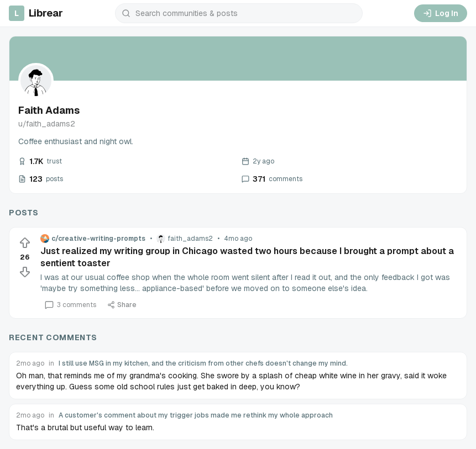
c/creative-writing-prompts (93, 239)
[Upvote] (25, 243)
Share (122, 305)
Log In (441, 13)
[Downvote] (25, 272)
